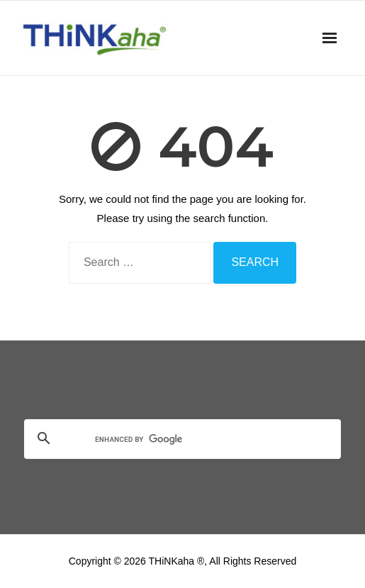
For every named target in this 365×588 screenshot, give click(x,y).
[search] (165, 440)
